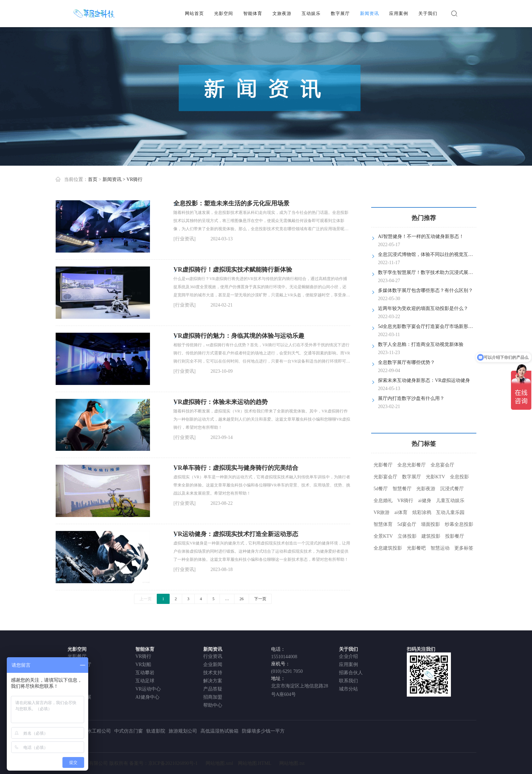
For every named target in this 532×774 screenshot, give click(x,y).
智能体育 (253, 13)
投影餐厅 (455, 536)
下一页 (260, 599)
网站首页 (194, 13)
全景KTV (383, 536)
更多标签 (464, 548)
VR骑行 (405, 501)
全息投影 (459, 477)
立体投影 (407, 536)
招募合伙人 (351, 673)
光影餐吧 (416, 548)
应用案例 (399, 13)
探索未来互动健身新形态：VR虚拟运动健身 (424, 380)
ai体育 (401, 512)
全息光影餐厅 (412, 465)
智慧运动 (440, 548)
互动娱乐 (311, 13)
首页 (93, 179)
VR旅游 (382, 512)
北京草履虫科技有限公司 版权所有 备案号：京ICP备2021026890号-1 (127, 763)
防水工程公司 (97, 731)
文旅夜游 (282, 13)
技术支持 (213, 673)
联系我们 (348, 681)
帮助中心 (213, 705)
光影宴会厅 (385, 477)
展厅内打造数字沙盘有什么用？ (411, 398)
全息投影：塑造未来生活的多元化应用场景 (231, 203)
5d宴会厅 (407, 524)
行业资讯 (213, 656)
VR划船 (143, 665)
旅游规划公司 (183, 731)
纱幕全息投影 (459, 524)
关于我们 (428, 13)
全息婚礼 (383, 501)
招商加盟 (213, 697)
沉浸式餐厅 (452, 489)
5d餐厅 (381, 489)
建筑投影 (431, 536)
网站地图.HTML (255, 763)
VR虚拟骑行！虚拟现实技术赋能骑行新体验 (233, 270)
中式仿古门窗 (129, 731)
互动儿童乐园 (450, 512)
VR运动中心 (148, 689)
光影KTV (435, 477)
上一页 (146, 599)
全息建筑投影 (388, 548)
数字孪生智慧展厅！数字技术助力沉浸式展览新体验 (433, 272)
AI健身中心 (147, 697)
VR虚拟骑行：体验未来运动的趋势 (221, 402)
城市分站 (348, 689)
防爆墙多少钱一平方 (263, 731)
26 (242, 599)
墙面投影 (431, 524)
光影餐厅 (383, 465)
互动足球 (145, 681)
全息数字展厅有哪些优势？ (406, 362)
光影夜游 (426, 489)
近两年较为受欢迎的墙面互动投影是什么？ (423, 308)
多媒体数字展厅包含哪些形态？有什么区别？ (425, 290)
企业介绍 (348, 656)
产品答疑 (213, 689)
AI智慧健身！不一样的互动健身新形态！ (421, 236)
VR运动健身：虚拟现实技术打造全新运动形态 (236, 534)
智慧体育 (383, 524)
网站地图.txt (292, 763)
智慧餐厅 (402, 489)
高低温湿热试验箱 (220, 731)
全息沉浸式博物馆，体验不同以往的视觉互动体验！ (433, 254)
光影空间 (224, 13)
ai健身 (424, 501)
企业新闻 (213, 665)
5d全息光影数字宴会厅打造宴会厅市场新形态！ (428, 326)
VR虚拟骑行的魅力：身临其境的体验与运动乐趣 (239, 336)
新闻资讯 (369, 13)
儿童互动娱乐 (450, 501)
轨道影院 (156, 731)
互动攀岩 (145, 673)
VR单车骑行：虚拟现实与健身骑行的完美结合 (236, 468)
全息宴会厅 (442, 465)
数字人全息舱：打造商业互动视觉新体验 (421, 344)
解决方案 (213, 681)
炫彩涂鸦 (422, 512)
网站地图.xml (219, 763)
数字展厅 (340, 13)
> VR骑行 (132, 179)
